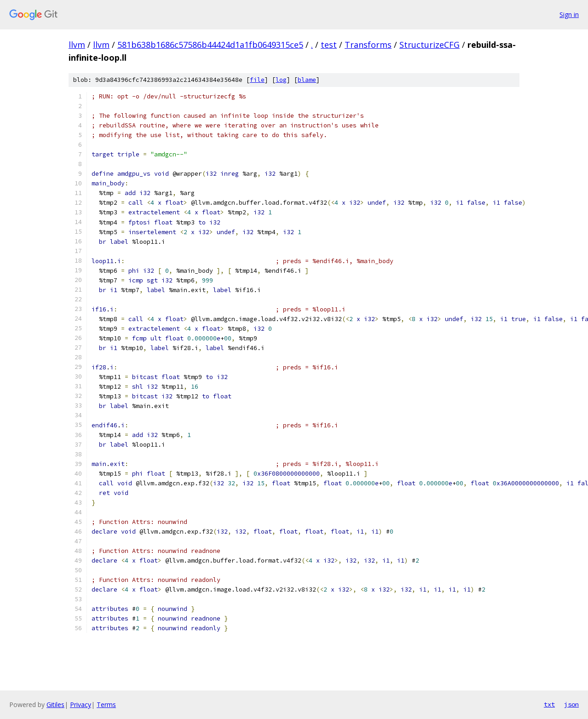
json (571, 704)
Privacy (81, 705)
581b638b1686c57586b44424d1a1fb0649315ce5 (210, 45)
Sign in (569, 14)
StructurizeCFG (429, 45)
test (329, 45)
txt (549, 704)
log (281, 80)
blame (307, 80)
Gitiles (55, 705)
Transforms (368, 45)
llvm (77, 45)
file (257, 80)
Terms (106, 705)
